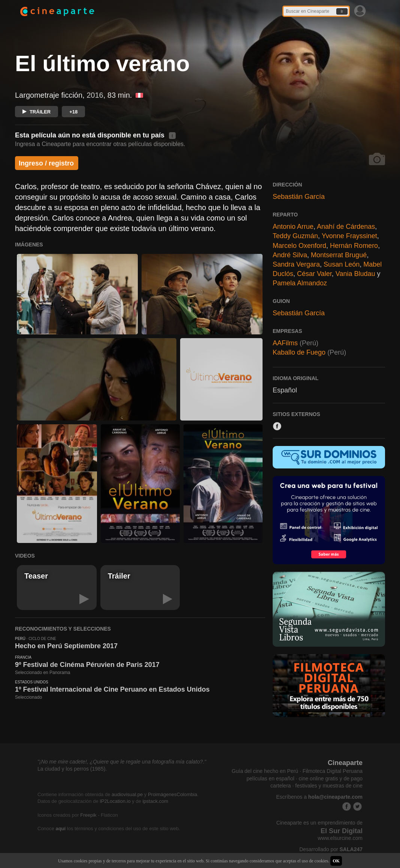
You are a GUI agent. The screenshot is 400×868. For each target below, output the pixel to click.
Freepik (88, 815)
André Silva (290, 255)
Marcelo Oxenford (299, 246)
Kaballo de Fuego (299, 352)
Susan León (342, 264)
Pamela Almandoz (300, 283)
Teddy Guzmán (295, 236)
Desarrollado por (331, 849)
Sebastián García (299, 197)
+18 (73, 112)
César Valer (314, 274)
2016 (95, 95)
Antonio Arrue (293, 227)
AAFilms (285, 343)
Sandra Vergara (296, 264)
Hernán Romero (354, 246)
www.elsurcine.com (340, 838)
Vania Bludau (355, 274)
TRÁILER (37, 112)
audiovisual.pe (127, 794)
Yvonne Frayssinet (349, 236)
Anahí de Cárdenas (346, 227)
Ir (342, 11)
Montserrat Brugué (339, 255)
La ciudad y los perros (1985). (72, 769)
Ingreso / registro (46, 163)
